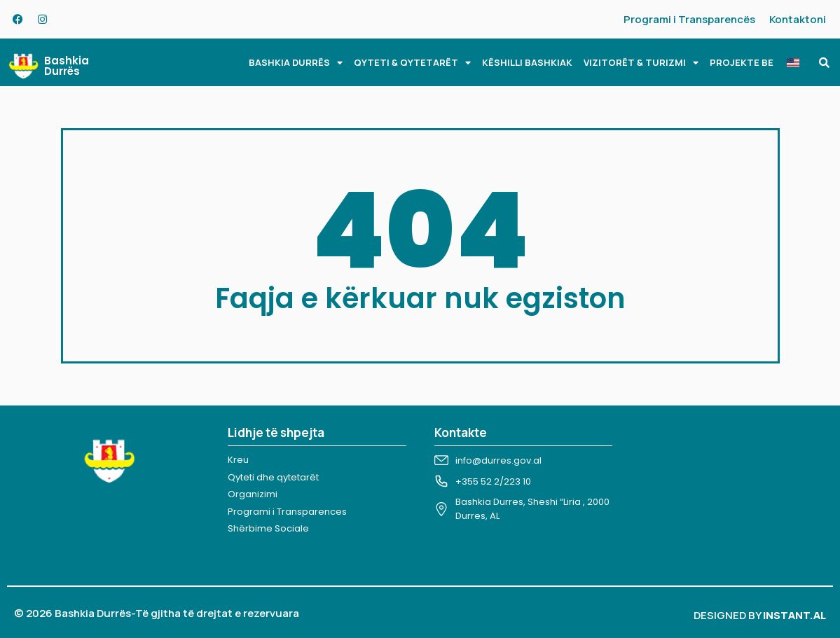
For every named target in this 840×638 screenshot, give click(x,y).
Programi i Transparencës (689, 19)
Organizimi (253, 494)
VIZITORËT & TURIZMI (641, 63)
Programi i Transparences (287, 512)
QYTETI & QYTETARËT (412, 63)
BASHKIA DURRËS (296, 63)
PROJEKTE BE (742, 62)
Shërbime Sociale (268, 528)
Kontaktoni (798, 19)
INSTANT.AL (794, 615)
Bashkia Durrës (67, 66)
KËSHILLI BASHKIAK (527, 62)
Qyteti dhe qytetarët (273, 477)
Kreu (238, 460)
